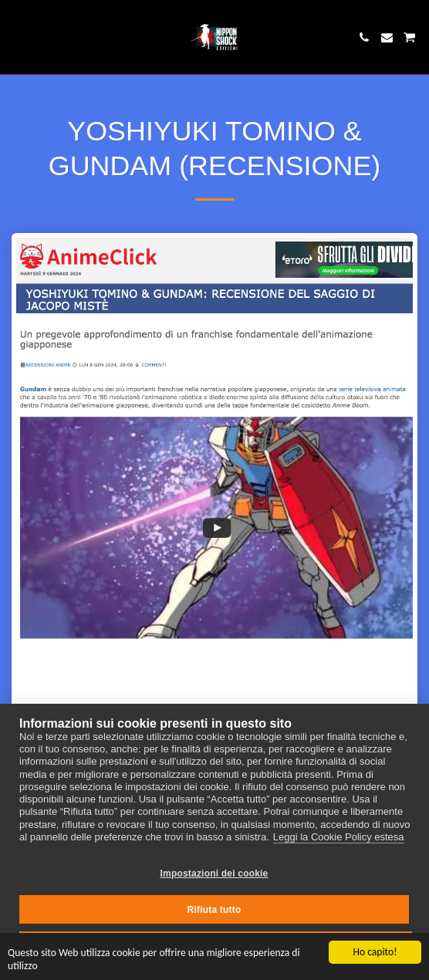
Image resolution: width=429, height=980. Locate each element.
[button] (17, 37)
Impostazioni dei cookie (214, 874)
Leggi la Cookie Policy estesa (339, 837)
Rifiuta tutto (214, 910)
